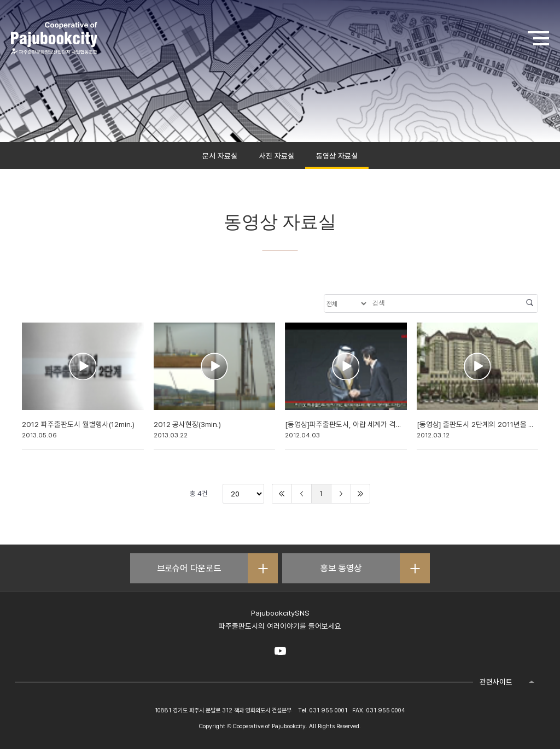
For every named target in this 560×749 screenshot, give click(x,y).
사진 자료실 (277, 156)
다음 (341, 494)
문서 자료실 (220, 156)
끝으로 (360, 494)
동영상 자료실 (337, 156)
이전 (302, 494)
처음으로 (282, 494)
